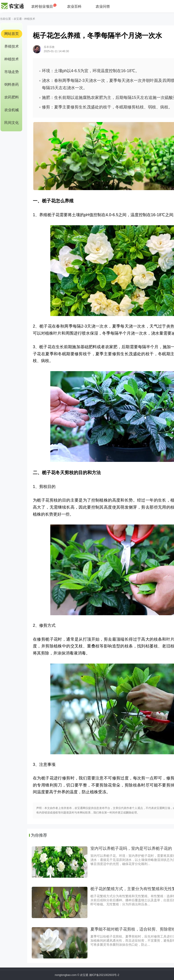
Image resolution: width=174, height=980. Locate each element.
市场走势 (12, 72)
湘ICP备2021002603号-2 (104, 975)
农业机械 (12, 110)
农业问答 (103, 6)
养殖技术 (12, 46)
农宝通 (18, 19)
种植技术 (30, 19)
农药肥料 (12, 97)
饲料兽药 (12, 85)
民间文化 (12, 123)
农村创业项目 (42, 6)
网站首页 (12, 34)
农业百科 (74, 6)
